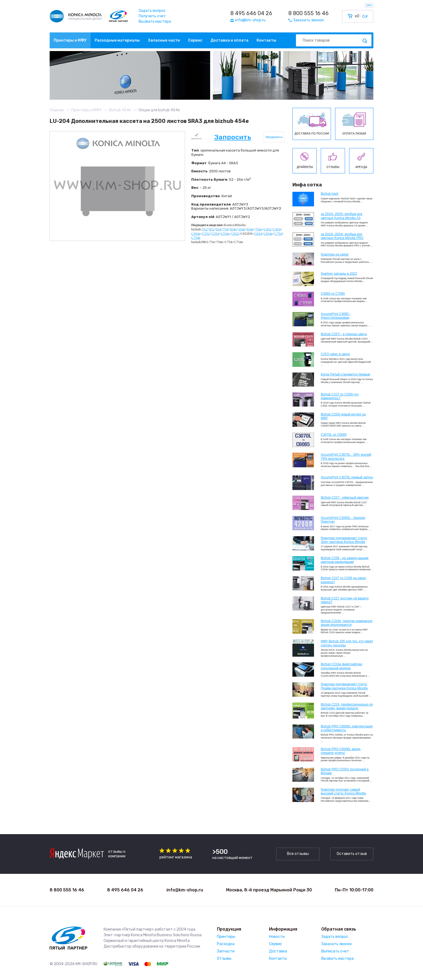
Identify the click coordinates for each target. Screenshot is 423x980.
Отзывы (224, 959)
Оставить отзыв (352, 854)
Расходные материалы (117, 40)
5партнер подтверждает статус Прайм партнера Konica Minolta (344, 686)
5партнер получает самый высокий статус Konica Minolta (343, 791)
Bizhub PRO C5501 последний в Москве (345, 771)
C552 (206, 234)
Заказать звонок (337, 944)
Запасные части (164, 40)
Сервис (195, 40)
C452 (267, 229)
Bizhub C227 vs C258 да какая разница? (343, 580)
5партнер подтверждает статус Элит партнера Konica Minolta (344, 540)
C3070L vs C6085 (334, 435)
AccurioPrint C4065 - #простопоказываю (336, 316)
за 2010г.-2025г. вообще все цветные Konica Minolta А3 (342, 216)
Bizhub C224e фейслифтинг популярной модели (342, 666)
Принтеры (226, 937)
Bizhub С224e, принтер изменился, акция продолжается (347, 623)
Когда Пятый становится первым (345, 374)
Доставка (278, 951)
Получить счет (152, 16)
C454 (277, 229)
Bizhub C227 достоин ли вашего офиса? (345, 600)
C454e (196, 234)
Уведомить (274, 137)
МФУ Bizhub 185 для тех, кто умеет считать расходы (347, 643)
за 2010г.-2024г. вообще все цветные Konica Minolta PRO (342, 236)
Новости (277, 937)
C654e (268, 234)
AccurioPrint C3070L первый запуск (347, 477)
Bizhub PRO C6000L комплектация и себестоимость (347, 728)
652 (212, 229)
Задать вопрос (152, 11)
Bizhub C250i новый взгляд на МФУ (343, 416)
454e (233, 229)
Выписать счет (335, 951)
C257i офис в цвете (335, 354)
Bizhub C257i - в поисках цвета (344, 334)
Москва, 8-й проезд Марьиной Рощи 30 (269, 890)
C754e (196, 238)
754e (259, 229)
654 (219, 229)
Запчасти (226, 951)
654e (250, 229)
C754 (278, 234)
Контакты (266, 40)
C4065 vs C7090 (333, 294)
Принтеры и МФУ (70, 40)
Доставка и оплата (229, 40)
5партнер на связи (335, 254)
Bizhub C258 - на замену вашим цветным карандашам (345, 560)
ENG (369, 5)
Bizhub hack (330, 194)
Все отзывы (298, 854)
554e (242, 229)
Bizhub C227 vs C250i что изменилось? (340, 396)
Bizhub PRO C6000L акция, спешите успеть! (341, 751)
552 (205, 229)
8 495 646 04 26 (251, 13)
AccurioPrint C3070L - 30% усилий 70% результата (346, 457)
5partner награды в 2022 (339, 274)
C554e (225, 234)
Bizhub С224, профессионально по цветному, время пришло (347, 706)
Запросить (233, 137)
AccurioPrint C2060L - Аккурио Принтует (343, 520)
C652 (235, 234)
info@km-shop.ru (185, 890)
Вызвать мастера (155, 21)
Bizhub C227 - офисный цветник (345, 498)
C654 (258, 234)
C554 (215, 234)
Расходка (226, 944)
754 (226, 229)
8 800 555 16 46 (308, 13)
